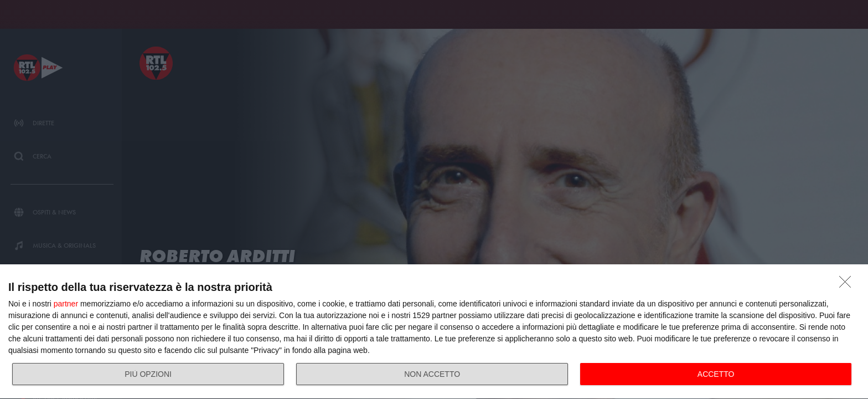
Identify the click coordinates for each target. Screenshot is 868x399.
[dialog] (434, 332)
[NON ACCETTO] (848, 285)
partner (66, 304)
